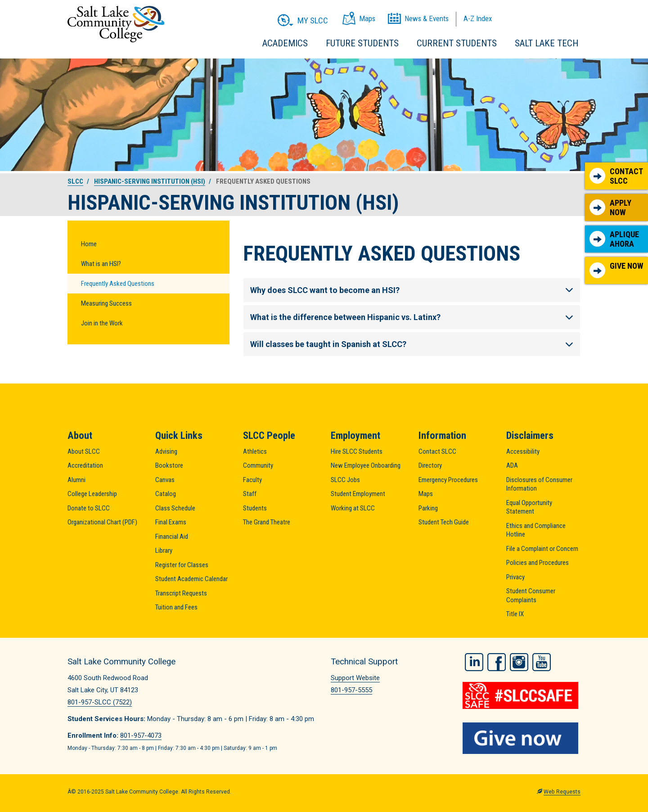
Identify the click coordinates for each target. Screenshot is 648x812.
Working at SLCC (353, 508)
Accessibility (523, 451)
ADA (512, 465)
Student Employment (358, 494)
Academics (285, 43)
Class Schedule (175, 508)
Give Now (616, 270)
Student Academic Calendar (191, 579)
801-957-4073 (141, 735)
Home (89, 244)
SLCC (75, 181)
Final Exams (171, 522)
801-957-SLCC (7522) (100, 702)
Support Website (355, 678)
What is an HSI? (101, 264)
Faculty (252, 480)
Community (258, 465)
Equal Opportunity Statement (529, 507)
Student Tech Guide (444, 522)
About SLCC (84, 451)
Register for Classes (182, 565)
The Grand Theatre (267, 522)
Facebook (497, 660)
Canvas (165, 480)
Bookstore (169, 465)
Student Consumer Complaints (531, 595)
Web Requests (562, 790)
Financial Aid (172, 537)
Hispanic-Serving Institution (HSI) (150, 181)
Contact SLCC (616, 176)
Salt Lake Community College (116, 24)
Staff (250, 494)
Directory (430, 465)
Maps (426, 494)
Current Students (457, 43)
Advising (166, 451)
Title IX (515, 614)
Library (164, 550)
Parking (428, 508)
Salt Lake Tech (547, 43)
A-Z (478, 18)
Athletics (255, 451)
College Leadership (92, 494)
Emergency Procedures (448, 480)
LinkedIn (474, 660)
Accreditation (85, 465)
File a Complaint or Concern (542, 549)
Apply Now (610, 208)
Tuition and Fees (176, 607)
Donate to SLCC (89, 508)
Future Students (362, 43)
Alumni (76, 480)
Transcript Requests (181, 593)
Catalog (166, 494)
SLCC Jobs (345, 480)
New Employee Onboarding (366, 465)
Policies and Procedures (538, 563)
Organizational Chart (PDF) (102, 522)
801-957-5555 (351, 690)
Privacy (515, 577)
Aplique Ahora (614, 239)
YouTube (542, 660)
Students (255, 508)
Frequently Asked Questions (118, 284)
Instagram (519, 660)
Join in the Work (102, 323)
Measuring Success (106, 303)
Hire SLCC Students (357, 451)
